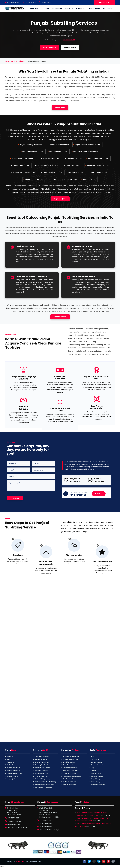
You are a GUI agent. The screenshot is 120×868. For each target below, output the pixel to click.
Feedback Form (96, 773)
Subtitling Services (41, 771)
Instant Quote (11, 779)
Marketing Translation (70, 768)
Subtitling (22, 61)
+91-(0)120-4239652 (14, 821)
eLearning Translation (70, 759)
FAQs (93, 756)
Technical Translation (70, 782)
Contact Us (10, 765)
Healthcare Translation (71, 771)
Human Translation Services (44, 785)
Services (14, 61)
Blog (92, 768)
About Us (10, 756)
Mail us (99, 494)
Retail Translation (69, 765)
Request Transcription (14, 773)
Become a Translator (97, 765)
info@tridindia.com (13, 2)
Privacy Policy (95, 782)
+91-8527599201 (69, 40)
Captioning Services (42, 773)
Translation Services (42, 756)
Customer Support (97, 776)
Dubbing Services (41, 759)
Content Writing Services (43, 779)
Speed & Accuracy (97, 762)
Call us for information (79, 492)
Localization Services (42, 762)
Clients (9, 759)
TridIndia (20, 861)
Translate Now (104, 2)
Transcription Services (42, 765)
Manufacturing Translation (72, 776)
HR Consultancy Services (43, 787)
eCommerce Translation (71, 756)
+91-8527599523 (45, 2)
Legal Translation (69, 762)
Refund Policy (95, 779)
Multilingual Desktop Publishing (45, 782)
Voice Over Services (42, 776)
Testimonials (11, 762)
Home (7, 61)
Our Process (95, 759)
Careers (94, 771)
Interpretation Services (43, 768)
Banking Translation (70, 779)
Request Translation (13, 768)
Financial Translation (70, 773)
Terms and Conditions (98, 785)
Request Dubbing (12, 776)
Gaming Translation (69, 785)
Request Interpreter (13, 771)
